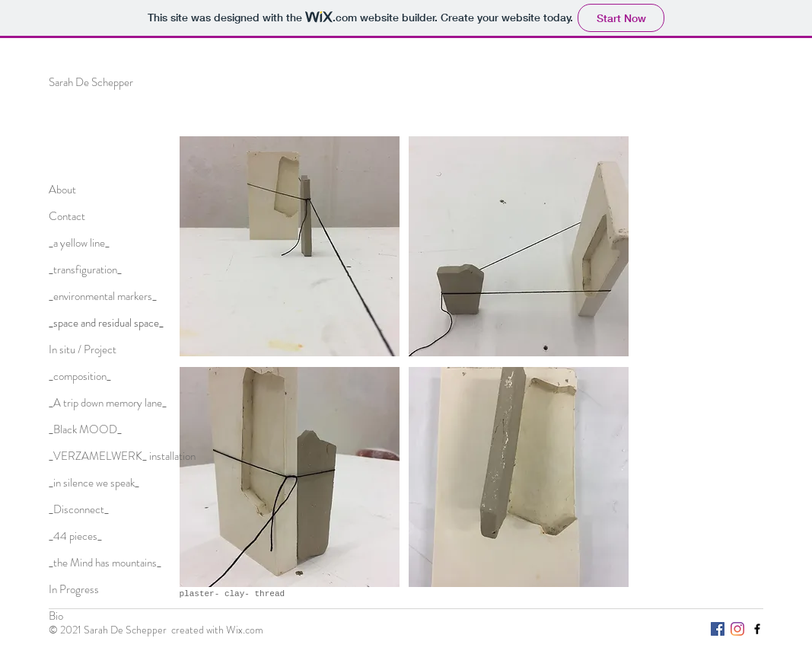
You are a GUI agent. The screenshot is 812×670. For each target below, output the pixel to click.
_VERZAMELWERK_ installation (122, 456)
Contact (67, 216)
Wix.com (245, 630)
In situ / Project (83, 349)
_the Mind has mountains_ (105, 563)
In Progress (74, 589)
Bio (56, 616)
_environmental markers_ (103, 296)
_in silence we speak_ (94, 483)
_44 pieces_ (75, 536)
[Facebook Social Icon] (718, 629)
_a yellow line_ (79, 243)
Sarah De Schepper (91, 82)
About (62, 190)
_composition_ (80, 376)
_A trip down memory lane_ (108, 403)
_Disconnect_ (79, 509)
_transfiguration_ (85, 270)
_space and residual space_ (106, 323)
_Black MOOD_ (85, 429)
